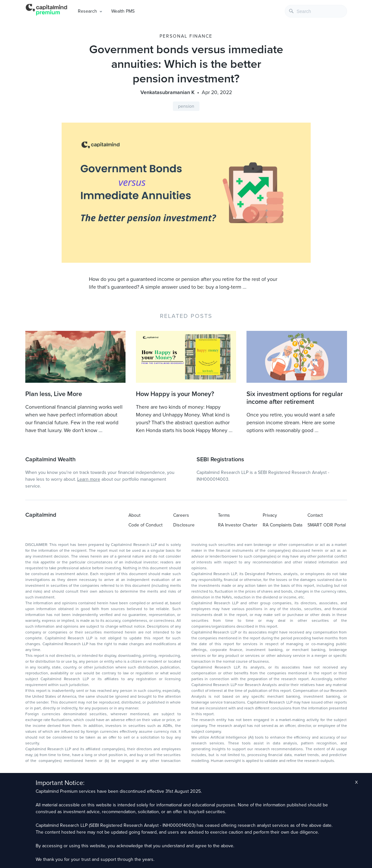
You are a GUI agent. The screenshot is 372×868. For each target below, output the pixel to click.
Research (87, 11)
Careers (181, 515)
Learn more (89, 479)
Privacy (270, 515)
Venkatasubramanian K (168, 92)
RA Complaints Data (282, 525)
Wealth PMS (123, 11)
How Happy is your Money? (175, 394)
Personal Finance (186, 36)
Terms (224, 515)
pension (186, 106)
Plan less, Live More (54, 394)
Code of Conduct (145, 525)
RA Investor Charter (238, 525)
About (134, 515)
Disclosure (184, 525)
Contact (315, 515)
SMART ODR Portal (327, 525)
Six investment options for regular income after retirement (295, 398)
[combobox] (316, 11)
